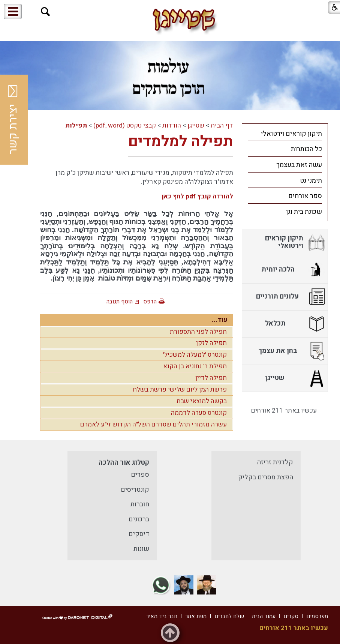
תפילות (76, 125)
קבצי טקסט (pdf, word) (125, 125)
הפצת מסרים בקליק (266, 477)
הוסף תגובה (120, 302)
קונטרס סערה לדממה (199, 413)
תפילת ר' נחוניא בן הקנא (195, 366)
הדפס (150, 302)
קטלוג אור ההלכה (124, 463)
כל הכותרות (306, 149)
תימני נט (311, 181)
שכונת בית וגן (304, 212)
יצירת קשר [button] (13, 120)
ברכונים (139, 519)
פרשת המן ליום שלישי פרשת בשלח (180, 390)
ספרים (140, 475)
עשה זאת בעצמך (299, 165)
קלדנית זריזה (275, 462)
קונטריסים (135, 490)
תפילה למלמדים (181, 142)
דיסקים (139, 534)
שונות (141, 549)
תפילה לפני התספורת (198, 332)
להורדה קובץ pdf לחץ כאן (197, 196)
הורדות (172, 125)
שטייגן (196, 125)
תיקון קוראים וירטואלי (291, 134)
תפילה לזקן (211, 343)
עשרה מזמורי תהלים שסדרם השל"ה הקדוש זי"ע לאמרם (154, 424)
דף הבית (222, 125)
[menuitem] (285, 134)
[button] (46, 12)
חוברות (140, 504)
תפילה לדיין (211, 378)
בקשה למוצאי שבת (202, 401)
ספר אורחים (305, 196)
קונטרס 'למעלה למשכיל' (195, 355)
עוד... (220, 320)
